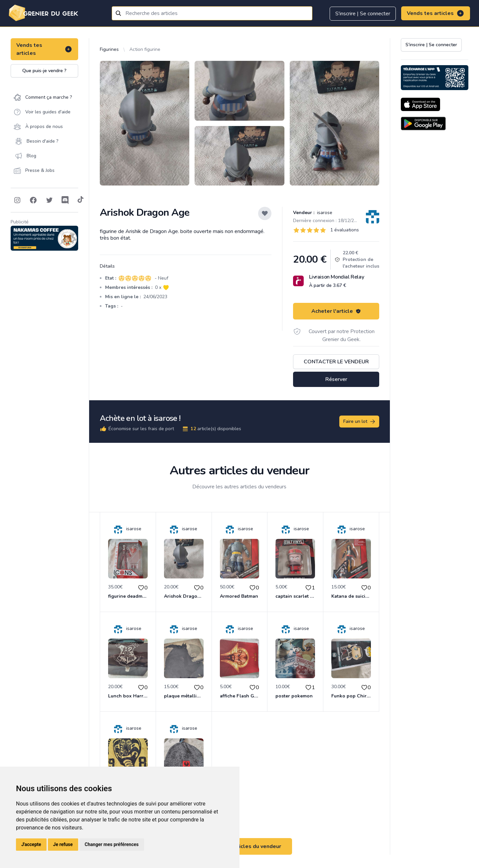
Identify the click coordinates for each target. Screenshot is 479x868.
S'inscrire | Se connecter (363, 14)
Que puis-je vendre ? (44, 71)
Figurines (109, 49)
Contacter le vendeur (336, 362)
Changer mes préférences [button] (112, 844)
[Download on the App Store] (420, 104)
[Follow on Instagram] (17, 200)
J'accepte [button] (31, 844)
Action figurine (145, 49)
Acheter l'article (336, 311)
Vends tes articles (436, 13)
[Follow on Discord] (65, 200)
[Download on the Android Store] (423, 124)
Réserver (336, 379)
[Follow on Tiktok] (80, 200)
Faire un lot (360, 422)
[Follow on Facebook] (33, 200)
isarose (324, 213)
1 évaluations (345, 230)
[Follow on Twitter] (49, 200)
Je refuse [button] (63, 844)
